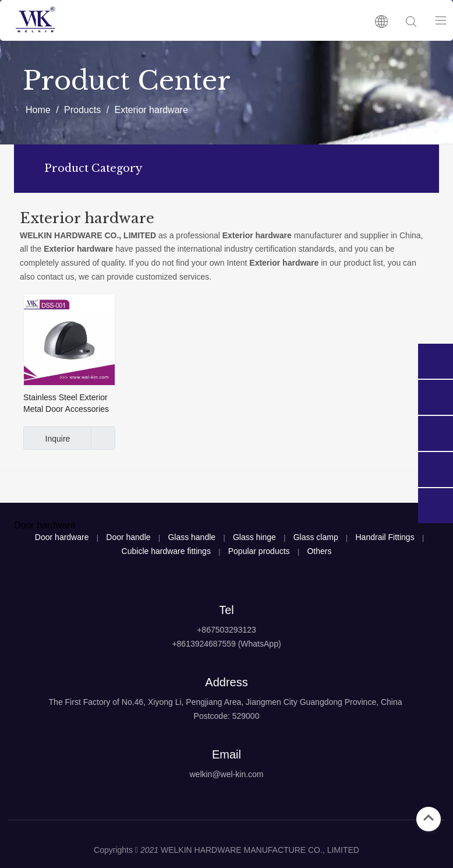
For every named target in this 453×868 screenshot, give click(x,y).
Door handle (128, 537)
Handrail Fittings (385, 537)
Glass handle (192, 537)
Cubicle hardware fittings (166, 551)
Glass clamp (316, 537)
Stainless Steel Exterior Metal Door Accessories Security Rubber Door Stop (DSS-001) (66, 404)
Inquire (47, 438)
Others (319, 551)
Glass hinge (254, 537)
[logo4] (226, 803)
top (429, 818)
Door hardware (62, 537)
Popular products (259, 551)
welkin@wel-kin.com (226, 774)
